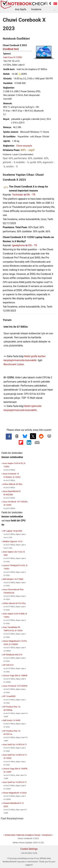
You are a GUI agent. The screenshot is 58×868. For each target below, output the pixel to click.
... (54, 9)
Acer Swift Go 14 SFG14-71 (15, 744)
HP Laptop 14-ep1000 (13, 531)
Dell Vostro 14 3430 (12, 720)
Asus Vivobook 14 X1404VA (15, 686)
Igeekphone (18, 245)
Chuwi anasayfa (24, 146)
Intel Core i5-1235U (13, 57)
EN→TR (31, 195)
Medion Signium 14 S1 (13, 541)
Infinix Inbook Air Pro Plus (14, 603)
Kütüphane (47, 835)
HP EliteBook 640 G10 (13, 655)
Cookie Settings (29, 849)
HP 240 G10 (8, 665)
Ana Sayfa (21, 9)
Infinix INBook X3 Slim (13, 484)
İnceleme (36, 9)
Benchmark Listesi (14, 364)
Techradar (17, 195)
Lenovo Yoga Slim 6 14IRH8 (15, 676)
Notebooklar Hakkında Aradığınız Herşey (23, 835)
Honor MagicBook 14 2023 (15, 793)
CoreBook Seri (11, 49)
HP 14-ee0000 (9, 696)
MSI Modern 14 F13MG (13, 579)
